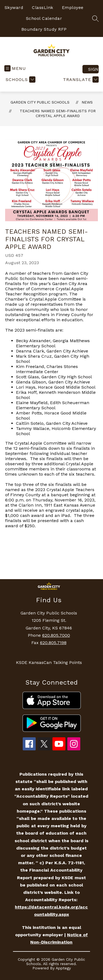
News (87, 102)
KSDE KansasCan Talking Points (49, 662)
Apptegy (63, 968)
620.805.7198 (53, 643)
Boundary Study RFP (44, 29)
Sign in (93, 69)
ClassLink (43, 7)
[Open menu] (15, 68)
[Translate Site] (80, 79)
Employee (73, 7)
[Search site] (95, 18)
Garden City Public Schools (40, 102)
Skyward (14, 7)
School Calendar (44, 18)
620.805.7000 (56, 635)
